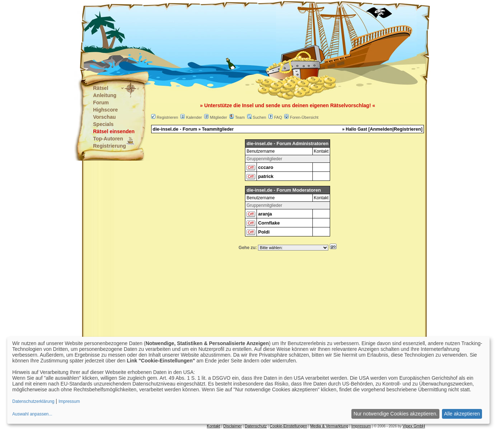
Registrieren (167, 117)
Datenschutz (256, 426)
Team (240, 117)
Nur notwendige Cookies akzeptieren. (396, 414)
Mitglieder (219, 117)
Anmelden (381, 129)
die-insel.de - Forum (175, 129)
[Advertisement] (216, 36)
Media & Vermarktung (329, 426)
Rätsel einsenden (114, 131)
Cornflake (269, 223)
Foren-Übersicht (304, 117)
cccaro (266, 167)
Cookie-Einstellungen (289, 426)
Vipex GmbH (414, 426)
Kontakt (213, 426)
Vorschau (104, 117)
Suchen (259, 117)
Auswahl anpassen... (32, 414)
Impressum (361, 426)
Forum (101, 103)
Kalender (194, 117)
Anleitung (105, 95)
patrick (266, 176)
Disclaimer (233, 426)
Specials (103, 124)
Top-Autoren (108, 139)
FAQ (278, 117)
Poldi (264, 232)
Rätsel (101, 88)
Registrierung (109, 146)
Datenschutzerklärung (33, 401)
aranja (265, 214)
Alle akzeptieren (462, 414)
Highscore (105, 110)
